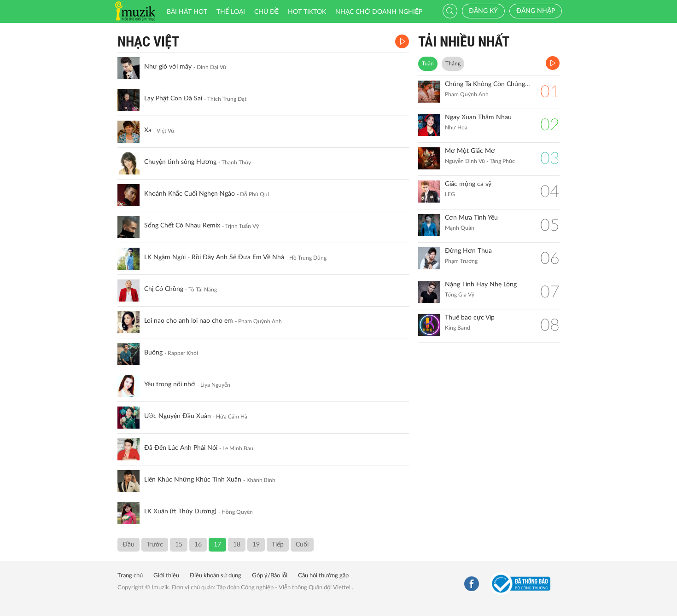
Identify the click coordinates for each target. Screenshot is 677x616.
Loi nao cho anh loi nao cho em (189, 321)
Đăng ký (483, 11)
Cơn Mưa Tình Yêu (471, 218)
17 (217, 545)
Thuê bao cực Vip (470, 318)
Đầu (128, 545)
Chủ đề (266, 12)
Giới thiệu (166, 576)
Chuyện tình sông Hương (180, 162)
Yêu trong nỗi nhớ (170, 384)
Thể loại (231, 12)
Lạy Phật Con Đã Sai (173, 99)
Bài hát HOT (187, 12)
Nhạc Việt (148, 42)
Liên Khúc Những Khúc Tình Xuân (193, 480)
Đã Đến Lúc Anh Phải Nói (181, 448)
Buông (153, 353)
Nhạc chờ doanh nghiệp (379, 12)
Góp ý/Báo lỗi (270, 576)
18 (237, 545)
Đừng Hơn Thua (468, 251)
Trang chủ (130, 576)
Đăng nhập (536, 11)
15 (179, 545)
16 (198, 545)
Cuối (302, 545)
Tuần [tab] (428, 64)
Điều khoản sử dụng (216, 576)
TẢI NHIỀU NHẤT (464, 42)
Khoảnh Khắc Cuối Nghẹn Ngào (190, 194)
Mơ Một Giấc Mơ (470, 151)
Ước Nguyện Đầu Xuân (178, 416)
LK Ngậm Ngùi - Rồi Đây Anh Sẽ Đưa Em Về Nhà (214, 257)
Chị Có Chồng (164, 289)
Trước (155, 545)
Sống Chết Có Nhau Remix (182, 226)
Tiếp (278, 545)
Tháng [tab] (453, 64)
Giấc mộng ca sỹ (468, 184)
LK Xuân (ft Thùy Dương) (180, 511)
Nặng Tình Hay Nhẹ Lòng (481, 285)
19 (256, 545)
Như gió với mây (168, 67)
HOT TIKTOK (307, 12)
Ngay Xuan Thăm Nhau (478, 117)
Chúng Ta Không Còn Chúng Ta (488, 84)
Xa (148, 130)
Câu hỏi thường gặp (323, 576)
